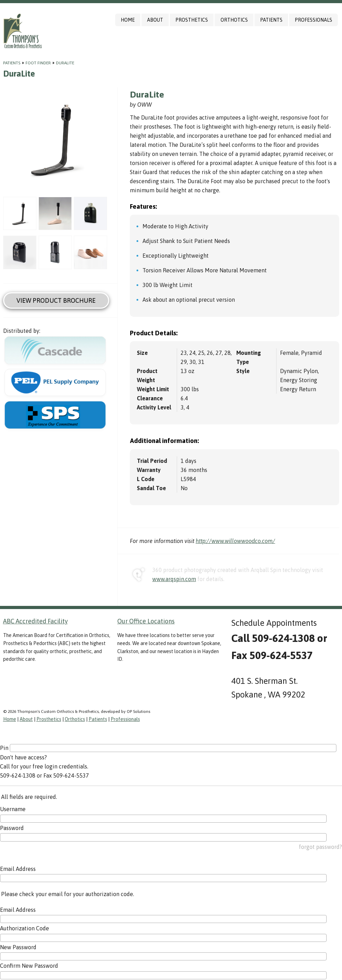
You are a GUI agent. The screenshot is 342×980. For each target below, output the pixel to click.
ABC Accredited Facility (36, 621)
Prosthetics (192, 20)
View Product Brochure (56, 301)
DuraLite (65, 63)
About (155, 20)
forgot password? (320, 847)
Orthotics (234, 20)
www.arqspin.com (174, 579)
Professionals (313, 20)
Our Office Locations (146, 621)
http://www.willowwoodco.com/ (235, 541)
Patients (271, 20)
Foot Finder (38, 63)
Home (128, 20)
